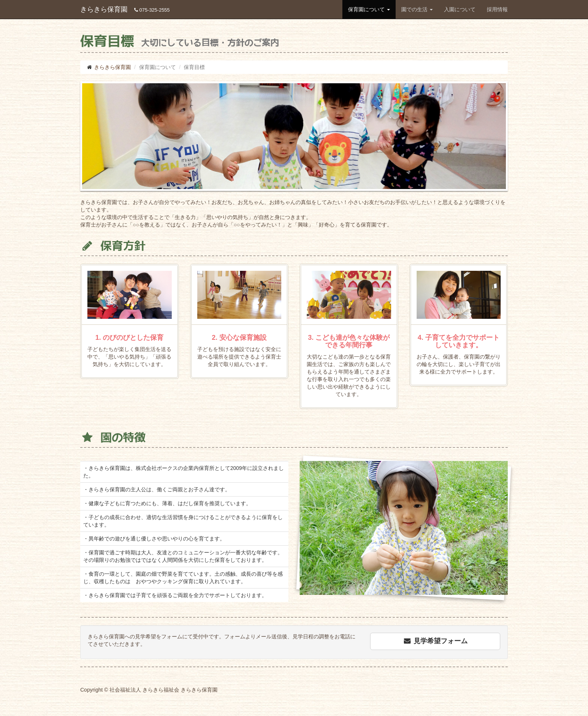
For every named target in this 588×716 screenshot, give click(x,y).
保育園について (369, 9)
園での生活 (417, 9)
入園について (460, 9)
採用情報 (497, 9)
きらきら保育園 (125, 9)
